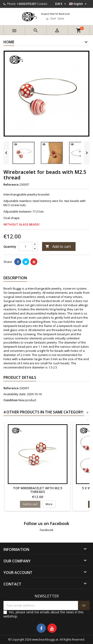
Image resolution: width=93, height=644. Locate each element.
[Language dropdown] (78, 4)
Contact (42, 4)
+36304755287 (27, 4)
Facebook (47, 530)
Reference (11, 184)
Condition (11, 400)
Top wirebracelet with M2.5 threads (38, 490)
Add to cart (58, 246)
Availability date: (15, 394)
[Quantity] (25, 246)
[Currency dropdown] (61, 4)
